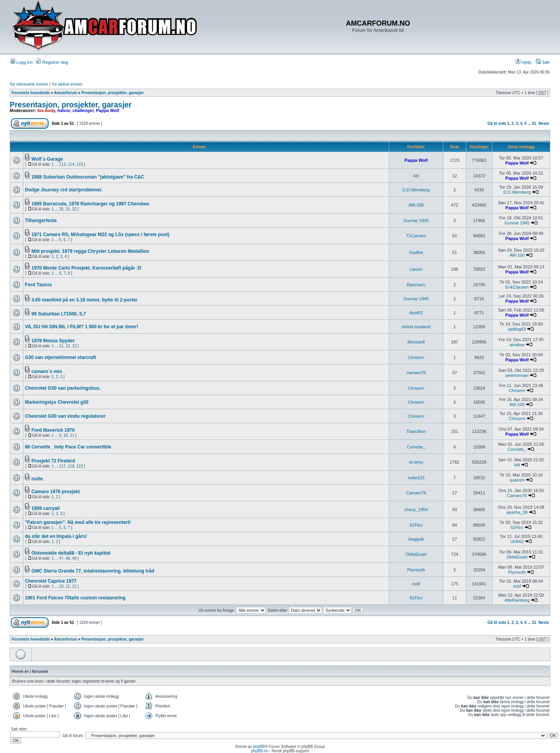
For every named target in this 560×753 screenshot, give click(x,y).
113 (62, 164)
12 (68, 346)
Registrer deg (52, 62)
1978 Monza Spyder (53, 341)
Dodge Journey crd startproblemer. (64, 190)
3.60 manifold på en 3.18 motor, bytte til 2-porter (85, 300)
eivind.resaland (416, 327)
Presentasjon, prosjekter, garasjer (113, 93)
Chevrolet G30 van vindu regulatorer (65, 416)
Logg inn (22, 62)
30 (61, 209)
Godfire (416, 252)
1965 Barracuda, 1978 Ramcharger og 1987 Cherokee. (91, 204)
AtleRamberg (517, 600)
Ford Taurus (38, 285)
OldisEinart (416, 554)
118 (71, 466)
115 (80, 164)
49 (74, 558)
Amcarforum (66, 93)
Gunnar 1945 (416, 221)
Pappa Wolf (108, 110)
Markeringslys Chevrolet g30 (57, 402)
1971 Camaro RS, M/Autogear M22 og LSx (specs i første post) (101, 235)
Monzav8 (416, 342)
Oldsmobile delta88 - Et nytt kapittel (71, 553)
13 (74, 346)
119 (80, 466)
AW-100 (416, 205)
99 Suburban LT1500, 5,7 (59, 314)
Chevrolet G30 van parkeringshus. (63, 388)
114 (71, 164)
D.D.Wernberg (416, 190)
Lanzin (416, 269)
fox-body (46, 110)
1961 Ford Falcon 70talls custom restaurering (75, 598)
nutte (37, 479)
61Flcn (416, 525)
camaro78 (416, 373)
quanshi (517, 480)
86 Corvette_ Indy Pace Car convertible (68, 447)
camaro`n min (47, 371)
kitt (416, 176)
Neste (544, 123)
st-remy (416, 462)
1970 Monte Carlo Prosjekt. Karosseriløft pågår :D (87, 268)
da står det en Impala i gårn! (56, 536)
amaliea (517, 345)
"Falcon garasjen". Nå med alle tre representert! (78, 522)
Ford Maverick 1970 (53, 430)
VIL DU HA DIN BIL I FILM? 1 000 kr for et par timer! (81, 327)
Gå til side (497, 123)
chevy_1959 (416, 510)
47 (61, 558)
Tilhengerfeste (41, 221)
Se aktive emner (67, 84)
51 (534, 123)
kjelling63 (517, 329)
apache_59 (517, 512)
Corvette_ (416, 447)
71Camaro (416, 236)
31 (68, 209)
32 (74, 209)
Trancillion (416, 431)
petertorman (517, 375)
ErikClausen (517, 287)
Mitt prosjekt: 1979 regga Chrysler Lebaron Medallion (90, 251)
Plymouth (416, 570)
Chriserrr (416, 357)
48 (68, 558)
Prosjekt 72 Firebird (53, 461)
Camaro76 (416, 493)
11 (61, 346)
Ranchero (416, 285)
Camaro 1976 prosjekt (56, 492)
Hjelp (523, 62)
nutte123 (416, 478)
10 (66, 435)
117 (62, 466)
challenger (83, 110)
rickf (416, 584)
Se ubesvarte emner (29, 84)
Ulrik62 (517, 541)
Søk (543, 62)
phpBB (259, 747)
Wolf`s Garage (47, 159)
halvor (64, 110)
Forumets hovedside (31, 93)
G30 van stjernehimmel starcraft (60, 357)
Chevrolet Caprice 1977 (51, 581)
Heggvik (416, 539)
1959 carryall (46, 508)
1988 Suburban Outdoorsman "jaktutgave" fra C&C (88, 177)
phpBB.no (260, 751)
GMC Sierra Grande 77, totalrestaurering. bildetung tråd (93, 571)
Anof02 (416, 313)
